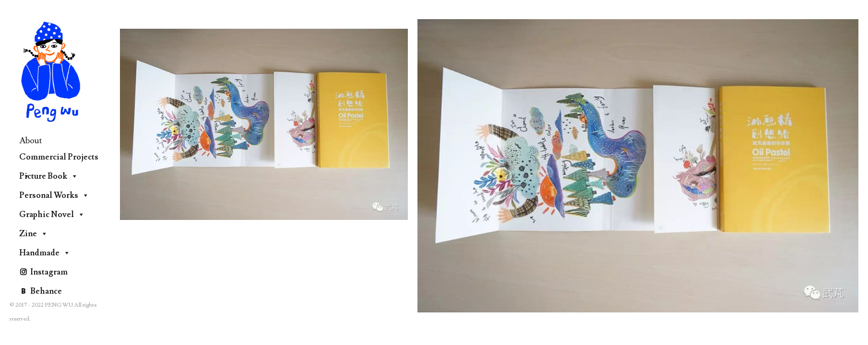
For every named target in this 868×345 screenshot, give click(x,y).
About (31, 141)
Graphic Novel (52, 215)
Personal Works (54, 195)
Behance (46, 291)
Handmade (45, 253)
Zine (34, 234)
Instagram (49, 272)
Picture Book (49, 176)
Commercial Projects (59, 159)
